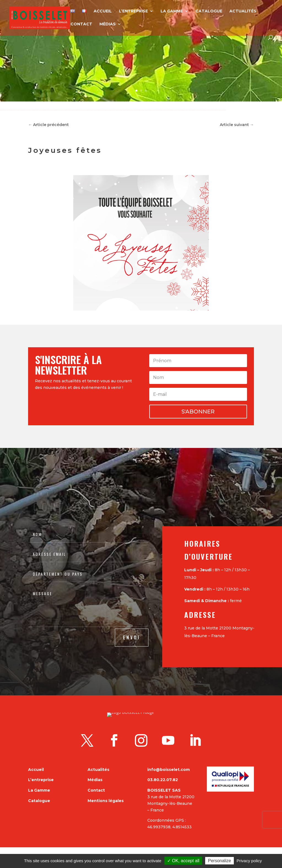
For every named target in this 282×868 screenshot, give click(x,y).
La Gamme (172, 11)
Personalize (219, 861)
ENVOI (132, 637)
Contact (81, 24)
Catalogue (209, 11)
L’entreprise (133, 11)
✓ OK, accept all (183, 861)
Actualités (243, 11)
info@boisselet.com (169, 790)
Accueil (103, 11)
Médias (108, 24)
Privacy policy (249, 861)
